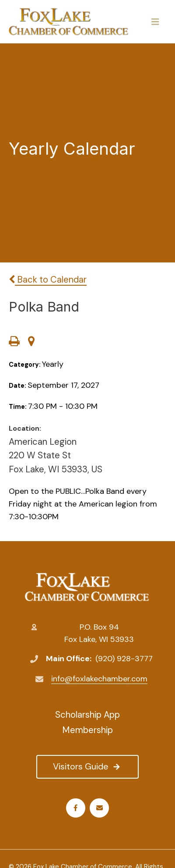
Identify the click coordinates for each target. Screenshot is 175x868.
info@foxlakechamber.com (99, 679)
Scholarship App (87, 715)
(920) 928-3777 (124, 659)
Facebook (75, 808)
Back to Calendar (48, 280)
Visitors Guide (87, 766)
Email (100, 808)
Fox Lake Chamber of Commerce (87, 587)
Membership (87, 730)
